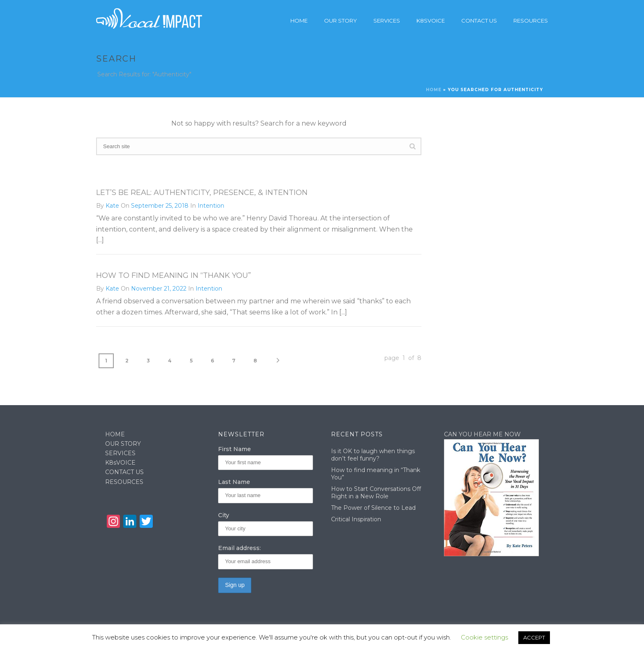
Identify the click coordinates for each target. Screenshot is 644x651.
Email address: (239, 548)
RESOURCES (124, 482)
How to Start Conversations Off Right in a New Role (376, 493)
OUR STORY (123, 444)
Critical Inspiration (356, 519)
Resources (531, 21)
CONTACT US (124, 472)
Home (299, 21)
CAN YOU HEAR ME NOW (482, 434)
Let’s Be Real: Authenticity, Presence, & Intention (202, 193)
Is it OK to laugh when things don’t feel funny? (373, 455)
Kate (112, 206)
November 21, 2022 (159, 289)
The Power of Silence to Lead (373, 508)
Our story (340, 21)
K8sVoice (431, 21)
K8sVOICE (120, 463)
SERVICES (120, 453)
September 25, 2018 (160, 206)
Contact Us (479, 21)
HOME (115, 434)
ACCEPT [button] (534, 637)
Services (387, 21)
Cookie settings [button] (484, 637)
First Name (235, 449)
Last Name (234, 482)
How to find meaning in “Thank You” (174, 275)
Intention (211, 206)
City (224, 515)
